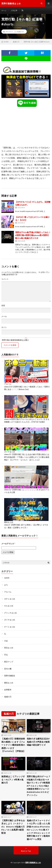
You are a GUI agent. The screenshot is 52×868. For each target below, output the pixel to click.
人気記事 (14, 10)
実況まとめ (9, 648)
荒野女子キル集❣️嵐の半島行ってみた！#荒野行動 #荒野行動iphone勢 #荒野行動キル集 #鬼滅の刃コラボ (33, 235)
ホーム (4, 10)
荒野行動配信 (10, 676)
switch (7, 578)
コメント (5, 279)
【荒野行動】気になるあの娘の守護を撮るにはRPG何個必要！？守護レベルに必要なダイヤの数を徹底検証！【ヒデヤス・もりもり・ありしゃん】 (27, 457)
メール (4, 316)
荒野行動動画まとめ (33, 863)
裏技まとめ (9, 522)
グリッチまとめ (10, 613)
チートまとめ (10, 627)
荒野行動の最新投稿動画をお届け (26, 339)
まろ (6, 585)
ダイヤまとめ (10, 452)
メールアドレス (8, 544)
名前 (3, 306)
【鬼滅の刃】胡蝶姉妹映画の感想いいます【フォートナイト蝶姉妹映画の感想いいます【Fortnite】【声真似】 (13, 745)
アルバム (8, 384)
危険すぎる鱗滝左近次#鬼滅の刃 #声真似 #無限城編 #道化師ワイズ (38, 742)
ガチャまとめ (10, 599)
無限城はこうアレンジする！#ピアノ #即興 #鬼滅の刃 (13, 779)
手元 (6, 655)
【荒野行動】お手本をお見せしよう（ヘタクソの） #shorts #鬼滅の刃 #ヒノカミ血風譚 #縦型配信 (13, 827)
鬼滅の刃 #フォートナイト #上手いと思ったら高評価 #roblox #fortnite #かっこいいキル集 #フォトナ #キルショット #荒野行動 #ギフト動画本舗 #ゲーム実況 (38, 830)
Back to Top (26, 851)
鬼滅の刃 (20, 32)
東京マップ (9, 662)
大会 (6, 641)
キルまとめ (9, 606)
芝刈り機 (8, 669)
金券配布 (8, 690)
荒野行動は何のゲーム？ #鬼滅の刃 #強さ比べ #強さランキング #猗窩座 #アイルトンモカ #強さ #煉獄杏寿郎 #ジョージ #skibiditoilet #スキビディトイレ (39, 786)
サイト (4, 327)
